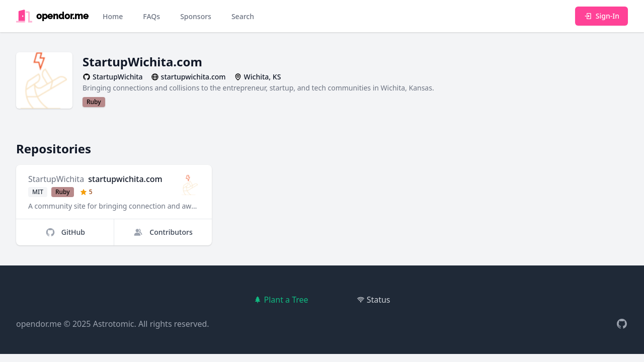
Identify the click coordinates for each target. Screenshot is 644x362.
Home (113, 16)
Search (243, 16)
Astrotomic (114, 324)
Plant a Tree (281, 300)
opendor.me (39, 324)
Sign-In (601, 16)
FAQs (151, 16)
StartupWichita (56, 179)
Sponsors (196, 16)
